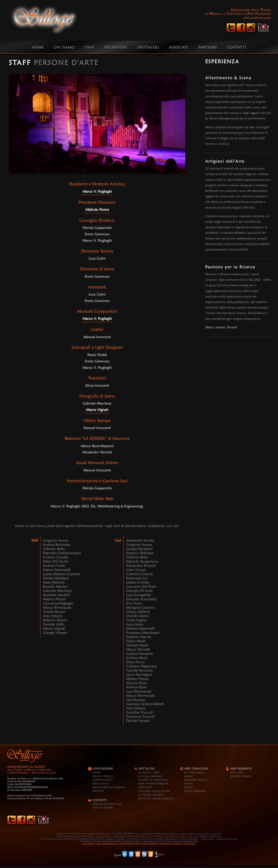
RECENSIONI (116, 47)
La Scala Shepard (150, 776)
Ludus (188, 787)
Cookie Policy (102, 780)
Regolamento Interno (109, 787)
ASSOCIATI (179, 47)
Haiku (188, 783)
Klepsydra (145, 787)
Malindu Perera (97, 210)
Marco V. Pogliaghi (97, 191)
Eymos (189, 776)
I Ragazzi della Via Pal (154, 791)
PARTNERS (208, 47)
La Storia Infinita (151, 795)
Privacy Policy (103, 776)
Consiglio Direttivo (107, 804)
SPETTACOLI (148, 47)
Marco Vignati (97, 410)
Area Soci (237, 772)
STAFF (89, 47)
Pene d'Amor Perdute (153, 783)
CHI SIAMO (64, 47)
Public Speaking (195, 791)
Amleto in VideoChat (153, 780)
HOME (38, 47)
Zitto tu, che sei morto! (156, 798)
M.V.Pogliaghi (194, 772)
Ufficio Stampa (103, 808)
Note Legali (101, 783)
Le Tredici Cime (149, 772)
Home (96, 772)
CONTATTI (237, 47)
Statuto (98, 791)
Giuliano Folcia (196, 780)
